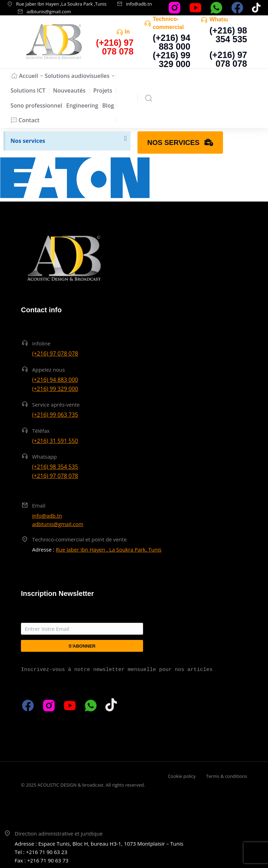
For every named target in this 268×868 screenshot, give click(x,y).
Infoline (41, 343)
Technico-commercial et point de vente (79, 539)
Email (39, 505)
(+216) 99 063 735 (55, 415)
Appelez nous (49, 370)
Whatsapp (223, 19)
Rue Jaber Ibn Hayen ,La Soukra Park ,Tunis (61, 4)
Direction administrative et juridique (59, 833)
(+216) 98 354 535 (228, 35)
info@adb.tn (139, 4)
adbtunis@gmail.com (49, 12)
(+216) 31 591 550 (55, 441)
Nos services (28, 141)
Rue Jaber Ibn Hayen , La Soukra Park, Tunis (109, 549)
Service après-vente (56, 404)
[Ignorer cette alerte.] (125, 139)
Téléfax (41, 431)
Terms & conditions (227, 776)
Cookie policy (182, 776)
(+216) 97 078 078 (228, 59)
